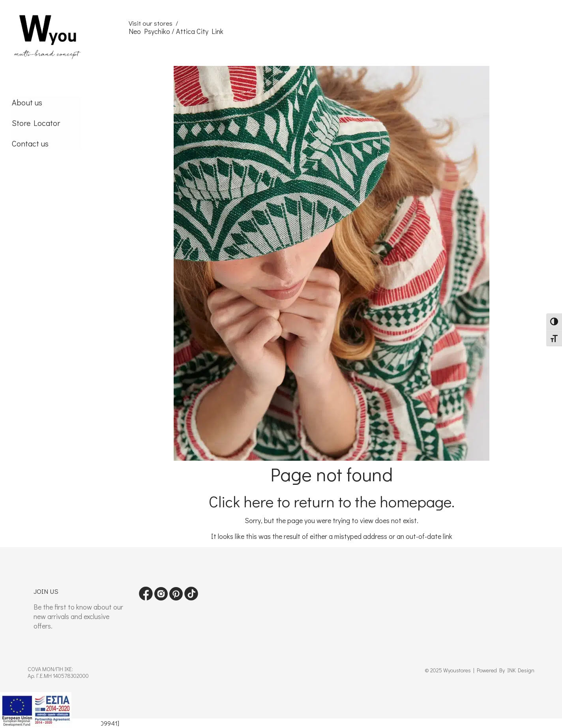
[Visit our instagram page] (161, 598)
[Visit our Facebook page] (146, 598)
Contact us (30, 143)
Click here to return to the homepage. (332, 501)
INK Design (521, 670)
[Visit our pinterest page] (176, 598)
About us (27, 102)
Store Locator (36, 123)
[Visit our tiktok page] (191, 598)
